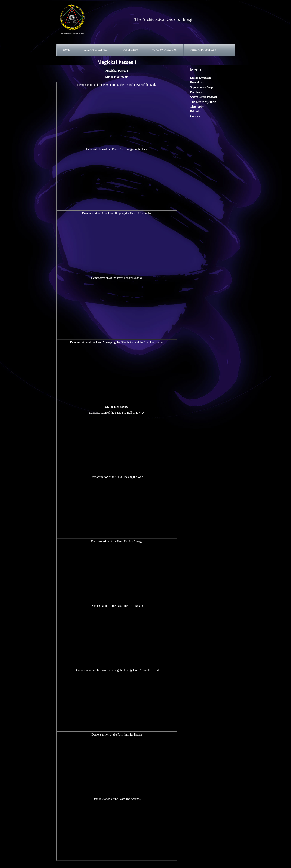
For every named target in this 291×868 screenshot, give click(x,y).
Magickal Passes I (117, 71)
